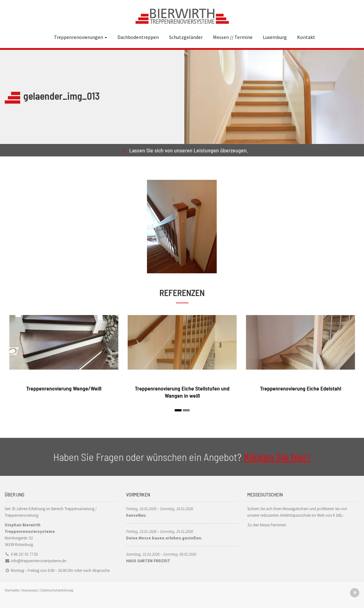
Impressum (30, 590)
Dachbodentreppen (138, 37)
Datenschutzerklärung (57, 590)
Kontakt (306, 37)
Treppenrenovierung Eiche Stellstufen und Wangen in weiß (182, 392)
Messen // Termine (233, 37)
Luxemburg (275, 37)
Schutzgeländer (186, 37)
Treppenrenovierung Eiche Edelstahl (301, 388)
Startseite (12, 590)
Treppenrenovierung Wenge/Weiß (64, 388)
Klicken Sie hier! (277, 457)
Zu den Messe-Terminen (267, 525)
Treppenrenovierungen (80, 37)
